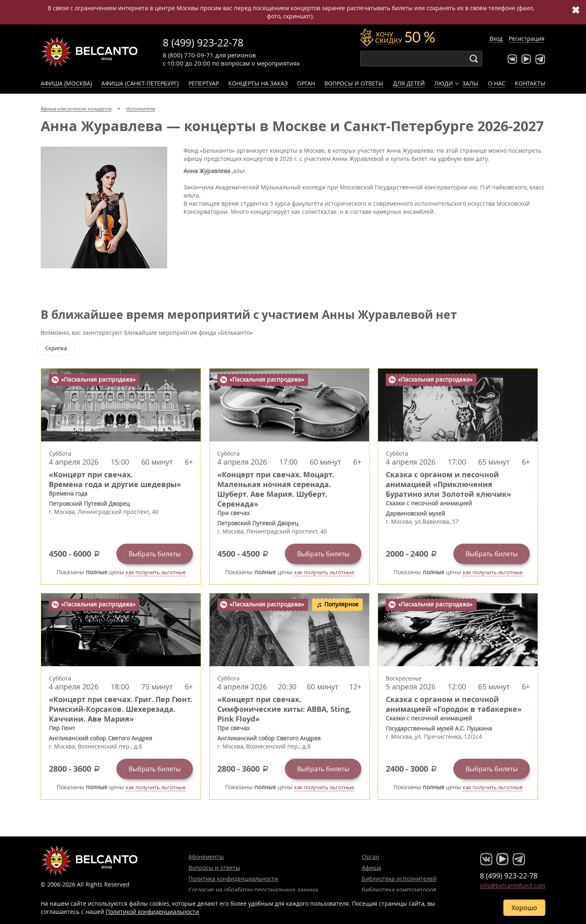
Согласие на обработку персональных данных (253, 890)
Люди (444, 83)
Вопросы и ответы (354, 83)
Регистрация (527, 38)
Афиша (372, 868)
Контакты (530, 83)
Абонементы (206, 857)
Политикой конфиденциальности (152, 912)
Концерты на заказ (258, 83)
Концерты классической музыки (90, 52)
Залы (470, 83)
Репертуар (204, 83)
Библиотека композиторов (399, 890)
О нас (497, 83)
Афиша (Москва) (66, 83)
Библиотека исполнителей (399, 879)
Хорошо (524, 908)
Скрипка (56, 348)
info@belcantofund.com (513, 886)
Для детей (409, 83)
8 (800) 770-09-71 (188, 55)
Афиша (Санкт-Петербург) (140, 83)
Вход (496, 38)
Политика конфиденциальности (233, 879)
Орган (306, 83)
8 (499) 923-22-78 (203, 43)
